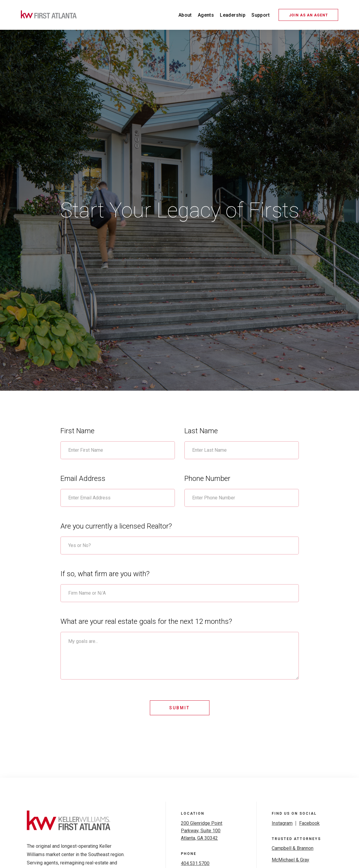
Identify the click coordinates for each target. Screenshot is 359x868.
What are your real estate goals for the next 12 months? (146, 621)
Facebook (309, 823)
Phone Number (207, 479)
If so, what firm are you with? (105, 574)
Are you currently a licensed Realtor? (116, 526)
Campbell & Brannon (293, 848)
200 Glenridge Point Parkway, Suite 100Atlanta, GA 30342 (202, 831)
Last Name (201, 431)
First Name (77, 431)
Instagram (282, 823)
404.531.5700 (195, 863)
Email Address (83, 479)
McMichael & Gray (290, 860)
